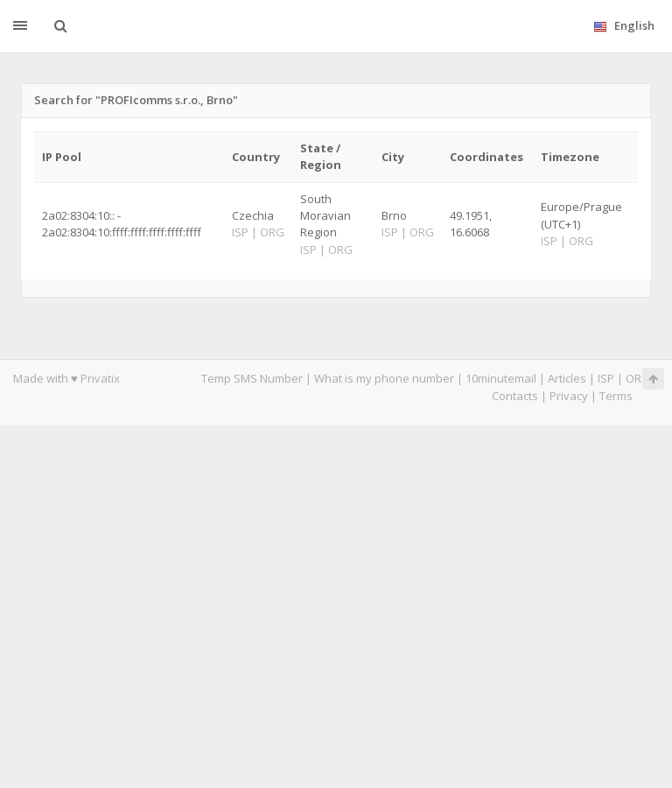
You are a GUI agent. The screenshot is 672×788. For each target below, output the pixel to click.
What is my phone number (384, 378)
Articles (567, 378)
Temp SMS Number (252, 378)
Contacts (515, 396)
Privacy (569, 396)
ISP (606, 378)
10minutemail (501, 378)
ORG (638, 378)
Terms (616, 396)
